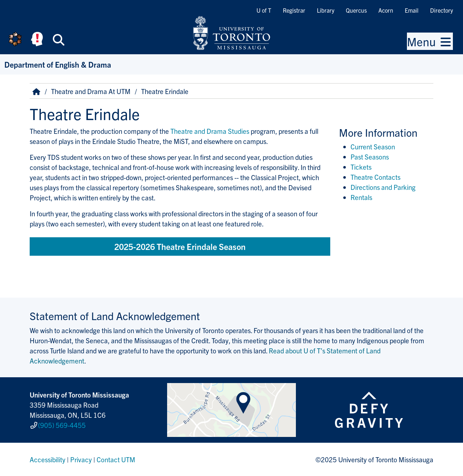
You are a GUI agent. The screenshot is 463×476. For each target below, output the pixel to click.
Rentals (361, 197)
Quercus (356, 10)
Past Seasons (370, 157)
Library (326, 10)
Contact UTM (116, 459)
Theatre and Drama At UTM (91, 91)
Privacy (81, 459)
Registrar (294, 10)
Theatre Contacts (375, 177)
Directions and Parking (383, 187)
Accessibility (48, 459)
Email (412, 10)
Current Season (373, 146)
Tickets (361, 167)
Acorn (386, 10)
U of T (264, 10)
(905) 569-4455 (62, 425)
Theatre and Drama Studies (210, 131)
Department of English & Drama (58, 64)
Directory (441, 10)
